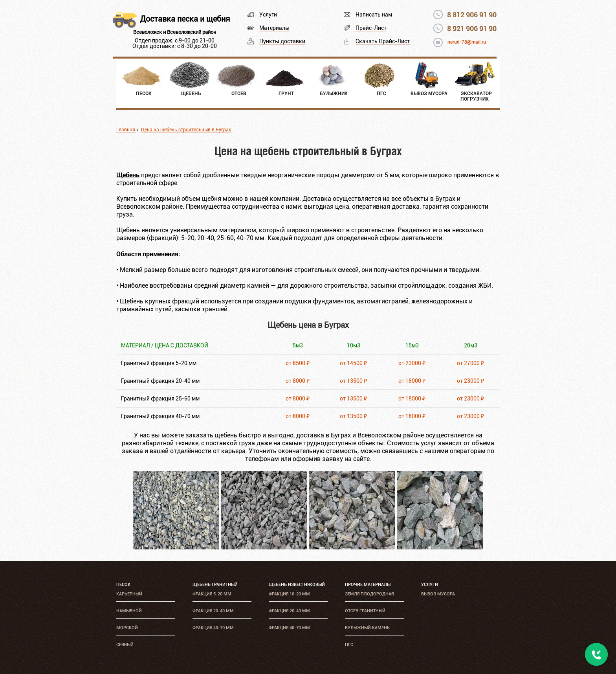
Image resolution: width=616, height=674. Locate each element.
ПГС (349, 645)
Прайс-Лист (371, 28)
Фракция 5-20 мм (212, 594)
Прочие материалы (368, 585)
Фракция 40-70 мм (213, 628)
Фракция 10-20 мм (289, 594)
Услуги (268, 15)
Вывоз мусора (438, 594)
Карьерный (129, 594)
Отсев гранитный (365, 611)
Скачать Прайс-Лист (383, 41)
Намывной (129, 611)
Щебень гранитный (215, 585)
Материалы (274, 28)
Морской (127, 628)
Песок (123, 585)
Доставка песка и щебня (185, 19)
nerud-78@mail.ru (467, 42)
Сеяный (125, 645)
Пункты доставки (282, 41)
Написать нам (374, 15)
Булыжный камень (367, 628)
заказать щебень (211, 435)
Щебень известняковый (297, 585)
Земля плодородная (369, 594)
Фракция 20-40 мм (213, 611)
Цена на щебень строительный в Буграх (186, 130)
